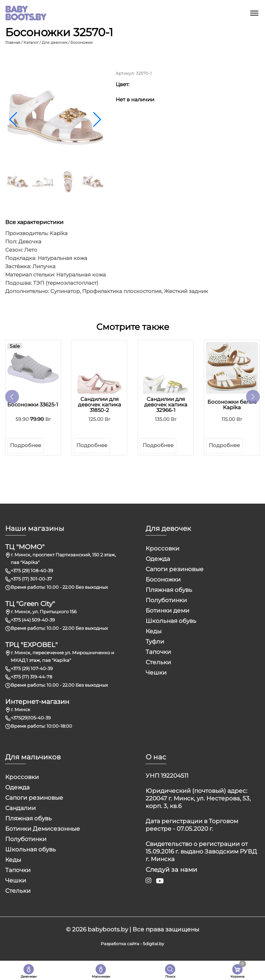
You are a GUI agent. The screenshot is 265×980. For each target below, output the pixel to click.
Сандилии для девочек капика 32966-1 (166, 404)
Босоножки (163, 579)
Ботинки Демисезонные (43, 828)
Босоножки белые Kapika (232, 404)
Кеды (154, 631)
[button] (97, 119)
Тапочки (158, 651)
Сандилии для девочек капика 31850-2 (100, 404)
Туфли (155, 641)
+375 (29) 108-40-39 (32, 570)
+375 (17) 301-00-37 (31, 578)
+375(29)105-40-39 (31, 717)
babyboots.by (108, 929)
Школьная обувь (171, 620)
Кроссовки (163, 548)
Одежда (158, 558)
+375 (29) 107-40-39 (32, 668)
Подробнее (26, 445)
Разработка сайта (120, 943)
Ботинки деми (168, 610)
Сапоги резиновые (175, 569)
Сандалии (21, 808)
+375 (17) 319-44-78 (31, 676)
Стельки (158, 662)
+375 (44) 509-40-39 (33, 619)
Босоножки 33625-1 (33, 404)
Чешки (156, 672)
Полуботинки (166, 600)
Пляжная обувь (169, 589)
